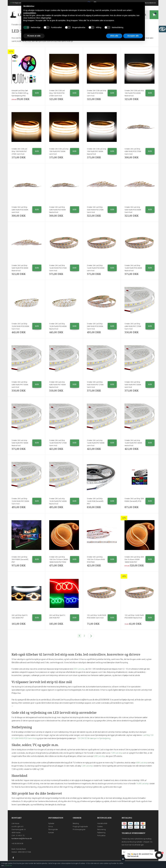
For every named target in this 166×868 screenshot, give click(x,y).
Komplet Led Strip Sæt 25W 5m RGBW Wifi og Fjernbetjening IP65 (20, 93)
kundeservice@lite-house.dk (22, 838)
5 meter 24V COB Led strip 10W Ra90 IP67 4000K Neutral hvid (97, 151)
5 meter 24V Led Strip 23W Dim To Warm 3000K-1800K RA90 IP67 (134, 559)
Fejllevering (101, 833)
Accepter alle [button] (133, 36)
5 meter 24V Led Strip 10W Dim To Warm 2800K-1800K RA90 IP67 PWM (59, 559)
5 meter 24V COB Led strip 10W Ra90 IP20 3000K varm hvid (97, 93)
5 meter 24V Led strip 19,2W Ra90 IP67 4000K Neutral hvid (58, 501)
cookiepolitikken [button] (30, 13)
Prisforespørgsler (79, 829)
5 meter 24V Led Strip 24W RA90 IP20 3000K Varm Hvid (95, 326)
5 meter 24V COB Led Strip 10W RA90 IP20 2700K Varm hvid (57, 93)
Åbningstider (53, 829)
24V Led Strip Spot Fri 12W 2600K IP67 (20, 616)
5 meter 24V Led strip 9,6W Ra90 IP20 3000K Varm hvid (133, 210)
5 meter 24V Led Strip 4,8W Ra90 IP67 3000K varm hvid (20, 385)
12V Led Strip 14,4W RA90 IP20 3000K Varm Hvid (97, 616)
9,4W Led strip (99, 756)
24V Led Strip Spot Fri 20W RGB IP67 (57, 616)
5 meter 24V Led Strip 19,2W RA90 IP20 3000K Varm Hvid (20, 326)
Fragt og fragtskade (80, 826)
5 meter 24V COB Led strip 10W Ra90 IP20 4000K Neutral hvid (134, 93)
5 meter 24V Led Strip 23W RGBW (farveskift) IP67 (20, 559)
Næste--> (91, 636)
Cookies (100, 826)
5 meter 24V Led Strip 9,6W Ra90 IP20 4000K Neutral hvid (20, 268)
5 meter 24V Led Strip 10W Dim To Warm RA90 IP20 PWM (96, 559)
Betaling (76, 823)
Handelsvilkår (102, 823)
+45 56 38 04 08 (17, 843)
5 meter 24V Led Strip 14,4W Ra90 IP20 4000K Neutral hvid (133, 268)
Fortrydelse (101, 836)
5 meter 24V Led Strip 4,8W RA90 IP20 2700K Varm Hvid (133, 151)
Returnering (101, 829)
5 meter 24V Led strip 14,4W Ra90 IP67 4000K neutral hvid (133, 443)
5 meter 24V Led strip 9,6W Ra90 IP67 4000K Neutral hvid (20, 443)
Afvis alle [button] (114, 36)
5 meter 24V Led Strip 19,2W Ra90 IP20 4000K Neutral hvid (58, 326)
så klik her (8, 866)
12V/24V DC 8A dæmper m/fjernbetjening (94, 738)
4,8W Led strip (141, 763)
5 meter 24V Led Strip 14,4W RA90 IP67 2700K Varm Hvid (58, 443)
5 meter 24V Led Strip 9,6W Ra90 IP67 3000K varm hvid (133, 385)
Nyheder (51, 823)
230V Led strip (79, 669)
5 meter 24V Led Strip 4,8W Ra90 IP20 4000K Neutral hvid (58, 210)
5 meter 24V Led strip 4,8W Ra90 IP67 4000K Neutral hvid (58, 385)
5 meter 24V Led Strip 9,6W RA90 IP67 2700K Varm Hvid (95, 385)
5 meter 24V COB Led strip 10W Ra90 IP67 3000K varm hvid (59, 151)
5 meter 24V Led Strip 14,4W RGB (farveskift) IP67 (95, 501)
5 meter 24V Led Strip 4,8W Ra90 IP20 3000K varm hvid (20, 210)
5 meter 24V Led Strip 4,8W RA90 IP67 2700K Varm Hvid (133, 326)
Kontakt (51, 833)
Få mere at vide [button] (34, 36)
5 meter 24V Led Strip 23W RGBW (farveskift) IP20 (134, 500)
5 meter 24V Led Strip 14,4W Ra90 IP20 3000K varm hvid (96, 268)
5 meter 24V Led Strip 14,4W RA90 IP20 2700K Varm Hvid (58, 268)
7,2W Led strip (116, 753)
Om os (51, 826)
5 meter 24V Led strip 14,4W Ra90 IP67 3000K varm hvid (96, 443)
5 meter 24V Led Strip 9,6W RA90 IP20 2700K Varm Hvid (95, 210)
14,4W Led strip (142, 784)
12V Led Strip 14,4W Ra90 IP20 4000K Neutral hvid (134, 616)
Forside (15, 25)
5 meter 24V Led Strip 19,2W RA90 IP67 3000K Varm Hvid (20, 501)
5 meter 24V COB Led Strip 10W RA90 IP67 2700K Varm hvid (19, 151)
